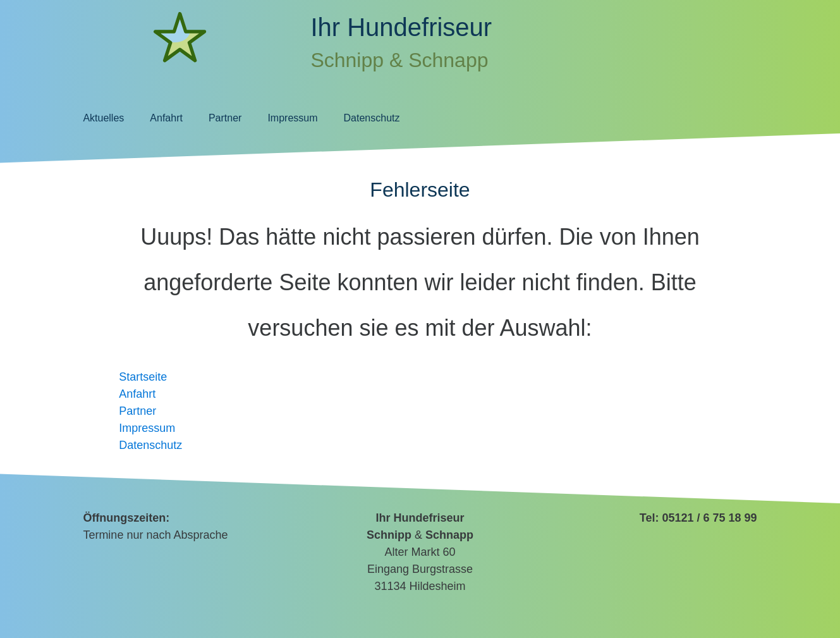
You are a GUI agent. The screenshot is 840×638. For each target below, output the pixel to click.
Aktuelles (103, 118)
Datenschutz (372, 118)
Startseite (143, 377)
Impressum (292, 118)
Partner (225, 118)
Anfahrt (166, 118)
